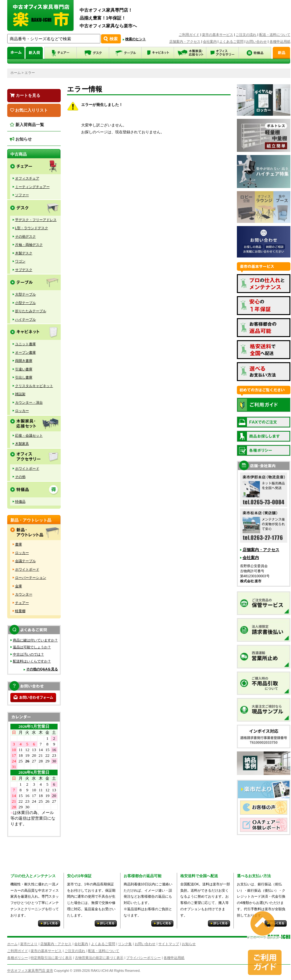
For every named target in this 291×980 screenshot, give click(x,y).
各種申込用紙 (280, 42)
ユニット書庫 (25, 344)
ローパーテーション (31, 578)
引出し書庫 (24, 377)
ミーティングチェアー (32, 187)
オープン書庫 (25, 352)
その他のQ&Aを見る (42, 669)
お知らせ (21, 139)
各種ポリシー (18, 958)
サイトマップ (169, 944)
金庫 (19, 586)
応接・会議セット (29, 435)
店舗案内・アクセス (185, 42)
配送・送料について (275, 35)
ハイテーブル (25, 319)
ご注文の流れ (246, 35)
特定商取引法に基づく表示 (51, 958)
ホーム (16, 73)
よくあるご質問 (231, 42)
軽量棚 (20, 611)
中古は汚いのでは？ (28, 654)
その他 (20, 477)
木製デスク (24, 253)
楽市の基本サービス (218, 35)
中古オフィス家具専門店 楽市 (30, 971)
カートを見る (25, 95)
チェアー (22, 603)
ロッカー (22, 411)
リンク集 (125, 944)
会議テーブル (25, 561)
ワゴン (20, 261)
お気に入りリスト (29, 110)
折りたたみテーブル (31, 311)
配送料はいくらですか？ (32, 661)
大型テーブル (25, 294)
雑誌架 (20, 394)
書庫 (19, 544)
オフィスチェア (27, 178)
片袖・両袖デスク (29, 245)
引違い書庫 (24, 369)
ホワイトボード (27, 468)
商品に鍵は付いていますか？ (35, 640)
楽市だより (29, 944)
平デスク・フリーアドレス (36, 220)
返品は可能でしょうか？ (32, 647)
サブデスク (24, 270)
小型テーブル (25, 303)
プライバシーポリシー (143, 958)
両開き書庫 (24, 361)
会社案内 (210, 42)
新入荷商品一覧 (27, 125)
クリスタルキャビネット (34, 386)
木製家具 (22, 444)
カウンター (24, 594)
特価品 (20, 501)
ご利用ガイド (189, 35)
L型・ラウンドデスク (32, 228)
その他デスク (25, 236)
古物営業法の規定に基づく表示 (99, 958)
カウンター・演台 (29, 402)
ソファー (22, 195)
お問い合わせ (256, 42)
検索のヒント (136, 39)
